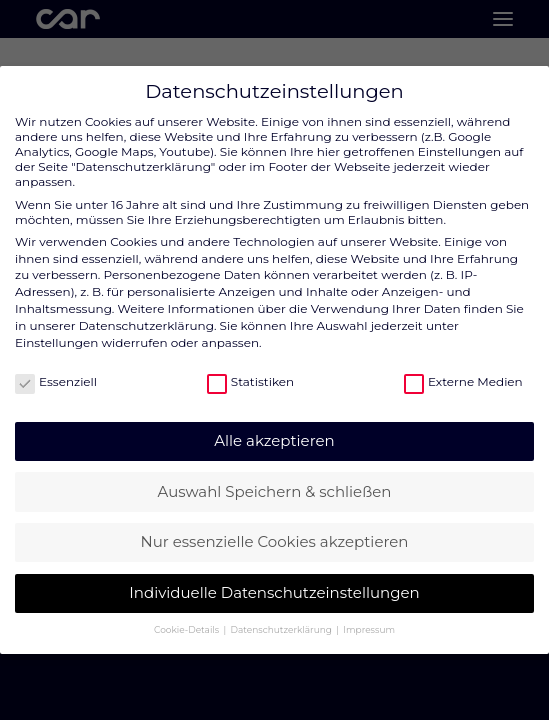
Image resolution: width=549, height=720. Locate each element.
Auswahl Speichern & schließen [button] (275, 491)
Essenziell (56, 381)
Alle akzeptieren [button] (274, 440)
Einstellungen (56, 342)
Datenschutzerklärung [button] (283, 629)
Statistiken (250, 381)
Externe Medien (463, 381)
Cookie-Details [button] (187, 629)
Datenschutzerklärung (146, 325)
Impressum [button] (369, 629)
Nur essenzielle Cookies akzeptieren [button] (275, 541)
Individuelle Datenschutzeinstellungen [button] (274, 592)
